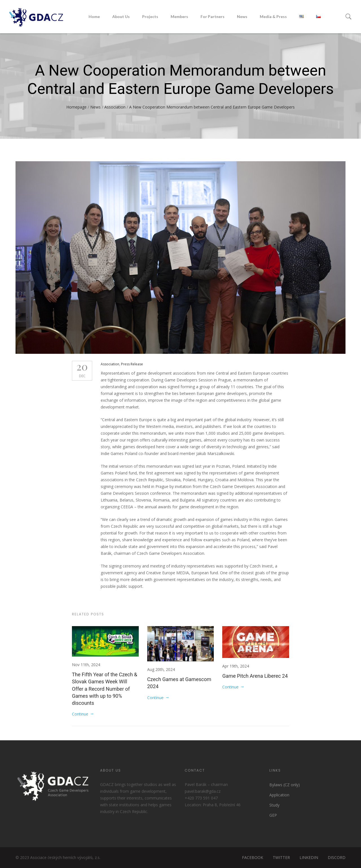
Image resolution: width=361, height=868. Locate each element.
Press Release (132, 364)
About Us (121, 16)
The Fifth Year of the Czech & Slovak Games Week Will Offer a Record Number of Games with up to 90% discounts (105, 689)
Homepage (76, 107)
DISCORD (337, 857)
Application (279, 795)
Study (274, 805)
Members (179, 16)
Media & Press (273, 16)
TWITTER (281, 857)
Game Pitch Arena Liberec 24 (255, 676)
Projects (150, 16)
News (242, 16)
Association (115, 107)
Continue (80, 714)
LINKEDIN (309, 857)
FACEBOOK (253, 857)
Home (94, 16)
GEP (273, 815)
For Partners (213, 16)
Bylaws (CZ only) (285, 785)
